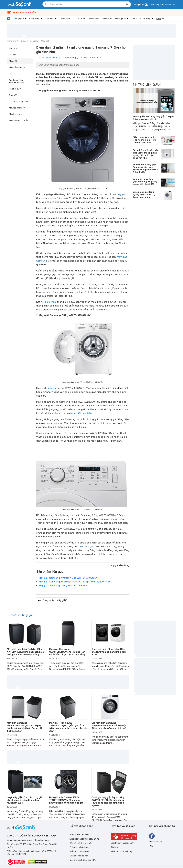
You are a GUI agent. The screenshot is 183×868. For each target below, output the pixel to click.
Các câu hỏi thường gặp (81, 843)
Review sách (94, 19)
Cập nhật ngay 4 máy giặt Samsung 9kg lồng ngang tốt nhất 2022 (145, 181)
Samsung (52, 388)
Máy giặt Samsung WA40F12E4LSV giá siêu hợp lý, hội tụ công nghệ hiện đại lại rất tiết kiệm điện (24, 727)
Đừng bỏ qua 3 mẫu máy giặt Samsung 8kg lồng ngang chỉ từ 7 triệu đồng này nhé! (145, 154)
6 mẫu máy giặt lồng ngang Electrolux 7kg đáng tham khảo (144, 194)
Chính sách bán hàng (79, 847)
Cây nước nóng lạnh (18, 101)
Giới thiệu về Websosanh (122, 843)
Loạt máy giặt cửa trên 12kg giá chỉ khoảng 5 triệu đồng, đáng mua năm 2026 (25, 800)
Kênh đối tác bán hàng (121, 851)
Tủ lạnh (12, 55)
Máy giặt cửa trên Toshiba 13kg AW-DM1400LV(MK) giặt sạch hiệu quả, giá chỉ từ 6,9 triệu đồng (25, 652)
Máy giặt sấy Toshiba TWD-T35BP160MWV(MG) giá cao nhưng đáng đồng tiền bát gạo (66, 800)
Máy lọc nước (15, 114)
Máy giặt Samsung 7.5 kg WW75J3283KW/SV (64, 585)
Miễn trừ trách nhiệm (79, 852)
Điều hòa (13, 48)
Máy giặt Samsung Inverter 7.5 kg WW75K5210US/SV (68, 578)
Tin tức (23, 41)
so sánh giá (87, 546)
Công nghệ (19, 19)
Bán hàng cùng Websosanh (163, 5)
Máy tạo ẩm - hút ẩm (19, 120)
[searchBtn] (127, 4)
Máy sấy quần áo (17, 67)
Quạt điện (14, 95)
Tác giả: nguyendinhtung (48, 58)
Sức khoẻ (107, 19)
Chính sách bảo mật (79, 856)
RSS (151, 846)
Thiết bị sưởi (15, 89)
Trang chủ (12, 41)
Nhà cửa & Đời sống (141, 19)
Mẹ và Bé (78, 19)
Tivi (11, 74)
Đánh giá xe (121, 19)
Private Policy (155, 842)
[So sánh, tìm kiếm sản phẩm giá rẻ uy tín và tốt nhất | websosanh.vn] (20, 5)
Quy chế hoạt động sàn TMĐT (84, 860)
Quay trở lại (55, 600)
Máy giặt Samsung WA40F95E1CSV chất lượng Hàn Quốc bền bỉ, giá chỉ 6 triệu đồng (67, 652)
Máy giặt (45, 41)
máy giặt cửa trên (81, 413)
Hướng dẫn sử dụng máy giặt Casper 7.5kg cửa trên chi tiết (153, 118)
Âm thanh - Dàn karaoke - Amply (16, 81)
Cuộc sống (34, 19)
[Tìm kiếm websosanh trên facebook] (152, 836)
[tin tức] (9, 19)
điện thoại (51, 302)
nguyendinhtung (120, 565)
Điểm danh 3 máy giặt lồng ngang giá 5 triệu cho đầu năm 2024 (144, 140)
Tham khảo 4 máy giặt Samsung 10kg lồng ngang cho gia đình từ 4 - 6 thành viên (146, 168)
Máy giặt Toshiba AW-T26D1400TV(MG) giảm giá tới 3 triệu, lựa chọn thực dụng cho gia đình (68, 727)
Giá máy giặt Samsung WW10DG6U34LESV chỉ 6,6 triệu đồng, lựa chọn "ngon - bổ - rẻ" (109, 725)
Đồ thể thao (65, 19)
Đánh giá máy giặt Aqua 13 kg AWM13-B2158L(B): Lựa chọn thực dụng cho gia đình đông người (108, 801)
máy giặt (122, 194)
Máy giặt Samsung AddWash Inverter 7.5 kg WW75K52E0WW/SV (75, 582)
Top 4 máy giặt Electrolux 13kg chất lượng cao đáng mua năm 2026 (109, 652)
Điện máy (49, 19)
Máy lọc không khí (17, 108)
